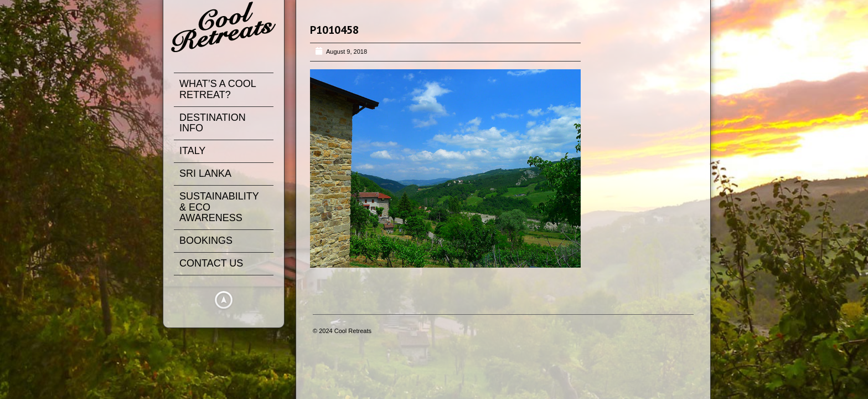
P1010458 (334, 30)
